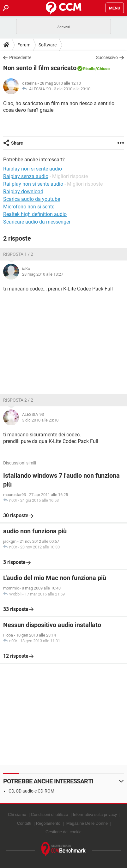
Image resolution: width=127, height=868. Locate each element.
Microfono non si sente (29, 207)
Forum (24, 45)
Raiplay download (23, 192)
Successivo (107, 57)
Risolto (89, 69)
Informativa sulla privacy (95, 814)
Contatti (24, 823)
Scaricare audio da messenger (37, 222)
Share (17, 143)
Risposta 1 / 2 (18, 254)
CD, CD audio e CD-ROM (31, 791)
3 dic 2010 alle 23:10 (72, 89)
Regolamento (48, 823)
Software (48, 45)
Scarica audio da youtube (32, 199)
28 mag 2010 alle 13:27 (43, 274)
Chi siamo (17, 814)
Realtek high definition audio (35, 214)
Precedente (20, 57)
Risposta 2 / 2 (18, 400)
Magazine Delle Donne (87, 823)
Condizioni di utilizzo (50, 814)
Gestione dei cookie (63, 832)
